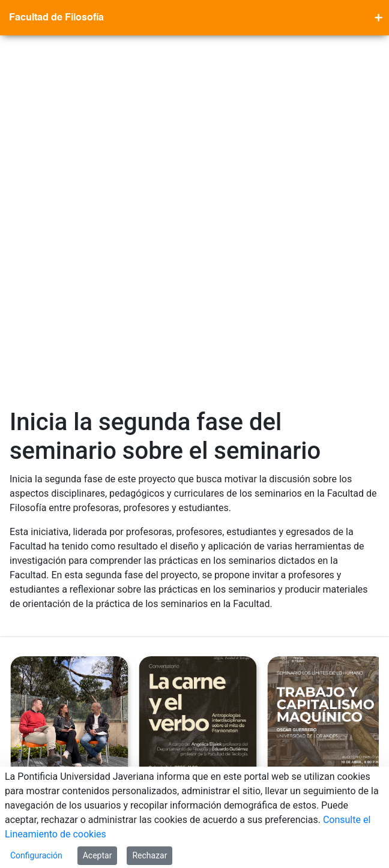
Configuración (36, 855)
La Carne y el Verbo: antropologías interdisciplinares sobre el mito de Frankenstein (199, 484)
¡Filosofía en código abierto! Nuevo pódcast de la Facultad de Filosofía (64, 476)
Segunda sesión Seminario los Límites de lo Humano (325, 467)
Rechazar (149, 855)
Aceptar (98, 855)
